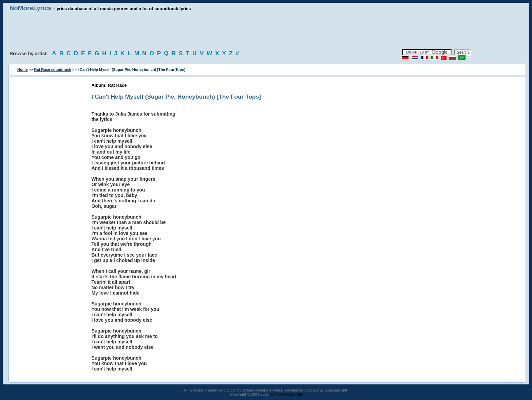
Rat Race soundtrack (53, 69)
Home (23, 69)
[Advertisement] (266, 31)
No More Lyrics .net (286, 394)
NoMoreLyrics (31, 8)
